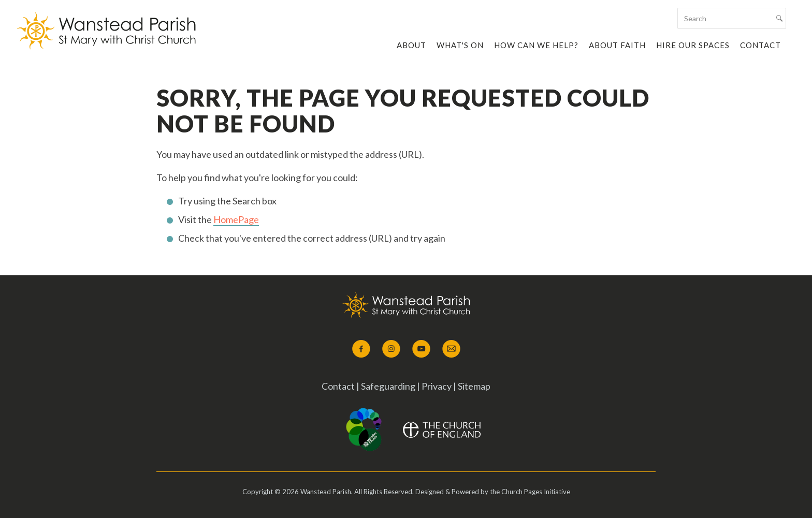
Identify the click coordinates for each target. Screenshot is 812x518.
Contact (760, 45)
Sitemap (474, 386)
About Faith (617, 45)
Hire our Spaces (693, 45)
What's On (460, 45)
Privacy (437, 386)
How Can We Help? (536, 45)
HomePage (236, 219)
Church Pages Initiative (536, 492)
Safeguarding (389, 386)
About (411, 45)
